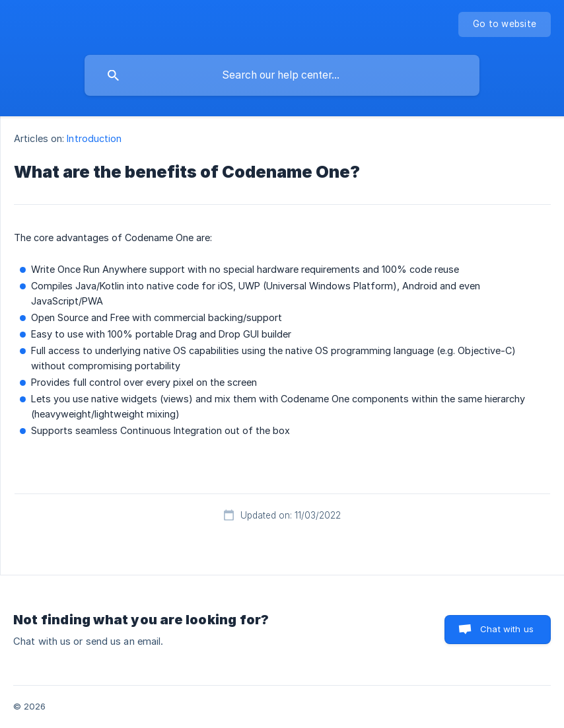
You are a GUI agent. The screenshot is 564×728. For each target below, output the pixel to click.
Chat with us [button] (507, 629)
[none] (505, 24)
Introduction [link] (94, 138)
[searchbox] (282, 75)
